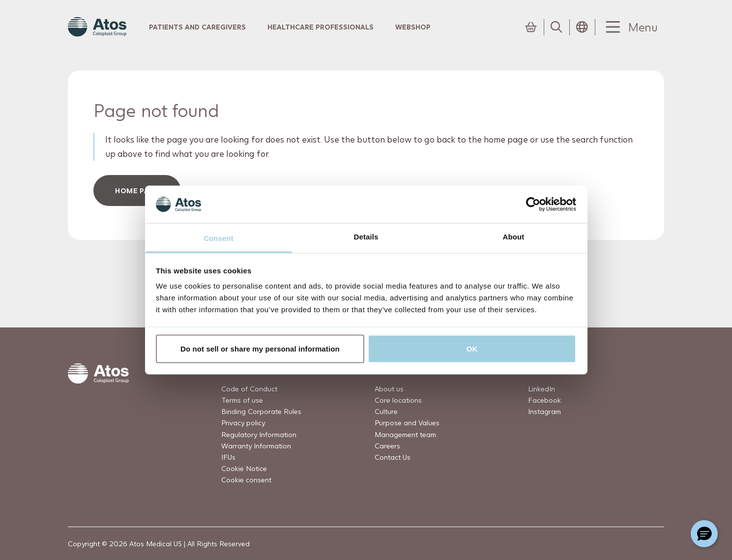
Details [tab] (366, 237)
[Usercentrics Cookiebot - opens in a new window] (533, 204)
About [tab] (514, 237)
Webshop (413, 27)
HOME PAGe (137, 191)
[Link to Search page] (556, 27)
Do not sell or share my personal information (260, 348)
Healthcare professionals (321, 27)
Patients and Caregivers (197, 27)
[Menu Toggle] (630, 27)
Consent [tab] (219, 238)
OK (472, 348)
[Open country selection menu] (582, 27)
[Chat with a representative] (704, 534)
